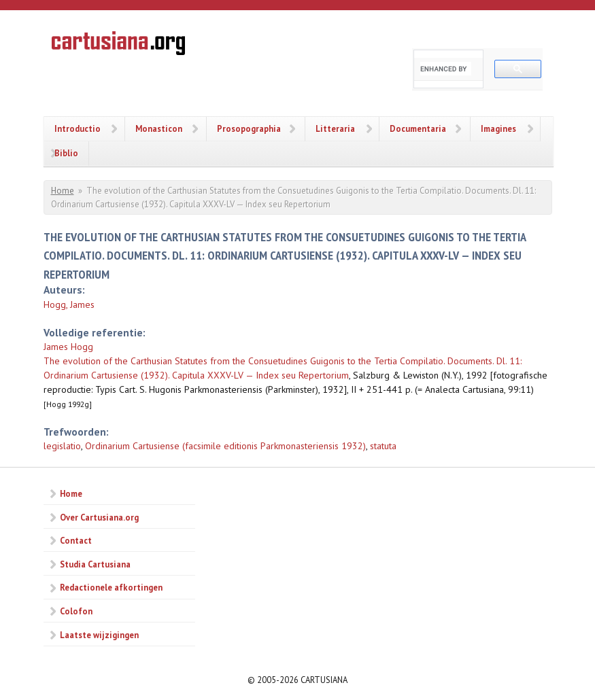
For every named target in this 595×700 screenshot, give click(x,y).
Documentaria (418, 128)
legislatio (62, 446)
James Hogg (68, 347)
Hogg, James (69, 304)
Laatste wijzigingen (99, 635)
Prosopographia (249, 128)
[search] (446, 69)
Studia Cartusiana (95, 564)
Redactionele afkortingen (111, 587)
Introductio (78, 128)
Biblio (66, 153)
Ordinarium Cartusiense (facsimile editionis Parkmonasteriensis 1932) (225, 446)
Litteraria (335, 128)
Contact (76, 540)
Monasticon (159, 128)
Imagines (498, 128)
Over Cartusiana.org (99, 517)
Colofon (76, 611)
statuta (383, 446)
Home (63, 191)
